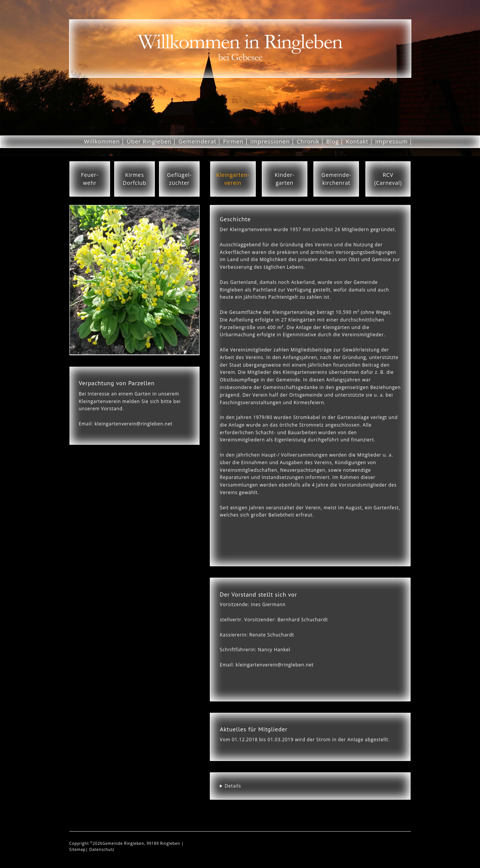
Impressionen (270, 141)
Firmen (233, 141)
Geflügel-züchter (179, 179)
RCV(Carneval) (388, 179)
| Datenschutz (100, 849)
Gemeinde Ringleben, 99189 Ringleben (142, 843)
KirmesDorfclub (134, 179)
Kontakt (357, 141)
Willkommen (102, 141)
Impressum (392, 141)
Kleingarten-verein (233, 179)
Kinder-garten (285, 179)
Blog (333, 141)
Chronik (308, 141)
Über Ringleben (149, 141)
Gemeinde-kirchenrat (336, 179)
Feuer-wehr (90, 179)
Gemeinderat (197, 141)
